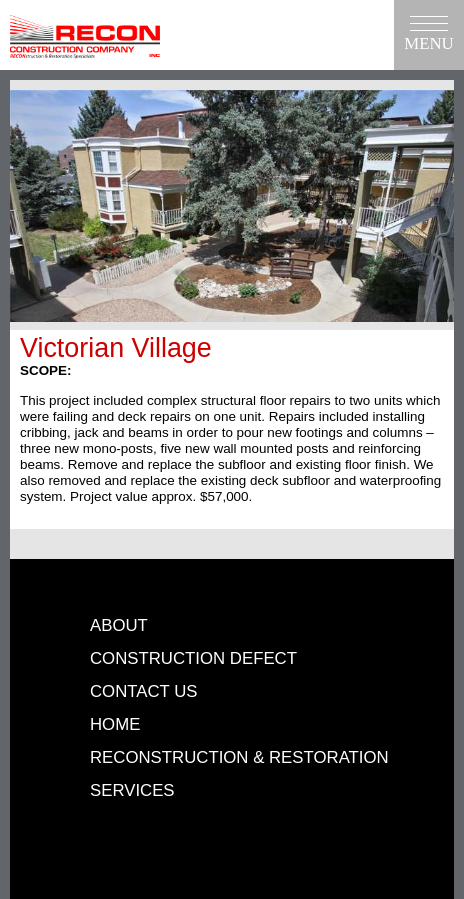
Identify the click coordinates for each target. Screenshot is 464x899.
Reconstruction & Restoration (239, 757)
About (119, 625)
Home (115, 724)
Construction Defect (193, 658)
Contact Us (144, 691)
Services (132, 790)
